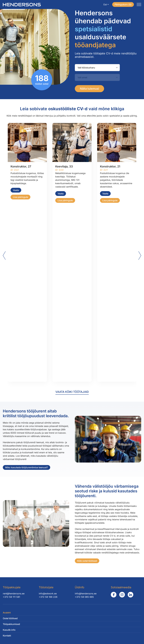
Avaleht (7, 613)
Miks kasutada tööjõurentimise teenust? (25, 467)
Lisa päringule (20, 197)
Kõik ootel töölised (89, 561)
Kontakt (7, 636)
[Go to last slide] (4, 256)
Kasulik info (9, 630)
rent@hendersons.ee (14, 594)
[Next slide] (140, 256)
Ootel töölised (10, 618)
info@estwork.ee (48, 594)
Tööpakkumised (11, 624)
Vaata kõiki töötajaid (72, 392)
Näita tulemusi (89, 89)
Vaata (16, 190)
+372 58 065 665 (84, 597)
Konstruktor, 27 (21, 166)
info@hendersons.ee (86, 594)
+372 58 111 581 (11, 597)
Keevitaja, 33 (64, 166)
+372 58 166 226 (48, 597)
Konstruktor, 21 (110, 166)
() (123, 4)
